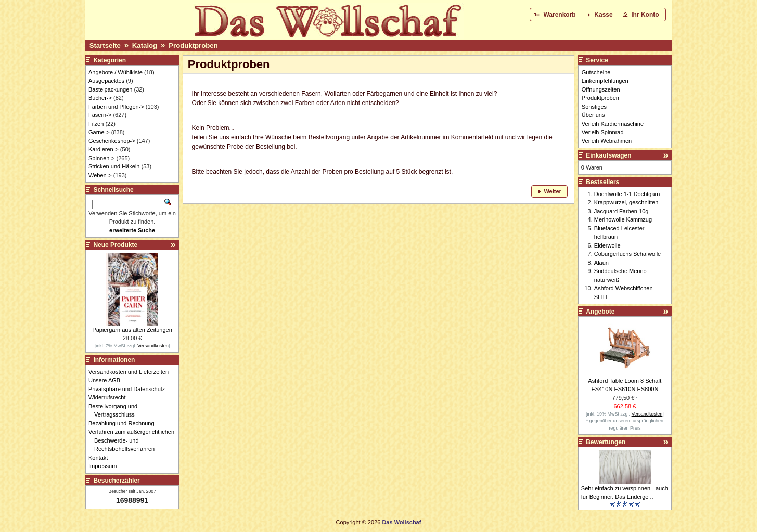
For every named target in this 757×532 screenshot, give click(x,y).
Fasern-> (100, 115)
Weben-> (100, 175)
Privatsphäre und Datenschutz (130, 389)
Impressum (105, 466)
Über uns (593, 115)
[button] (556, 15)
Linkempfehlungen (605, 81)
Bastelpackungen (110, 89)
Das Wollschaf (401, 522)
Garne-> (99, 132)
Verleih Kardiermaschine (613, 124)
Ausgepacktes (106, 81)
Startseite (105, 46)
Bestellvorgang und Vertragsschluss (116, 411)
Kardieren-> (104, 149)
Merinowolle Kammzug (623, 219)
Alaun (601, 263)
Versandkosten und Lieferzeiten (131, 372)
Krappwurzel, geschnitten (626, 202)
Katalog (145, 46)
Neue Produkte (115, 245)
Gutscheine (596, 72)
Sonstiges (594, 107)
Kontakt (101, 458)
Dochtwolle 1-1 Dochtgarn (627, 194)
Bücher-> (100, 98)
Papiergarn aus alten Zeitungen (132, 330)
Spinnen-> (101, 158)
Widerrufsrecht (110, 397)
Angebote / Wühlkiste (116, 72)
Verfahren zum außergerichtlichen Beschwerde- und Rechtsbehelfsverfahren (134, 440)
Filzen (96, 124)
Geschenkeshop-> (112, 141)
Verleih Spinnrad (603, 132)
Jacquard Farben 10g (621, 211)
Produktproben (193, 46)
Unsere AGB (107, 380)
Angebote (600, 312)
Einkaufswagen (608, 155)
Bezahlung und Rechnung (124, 423)
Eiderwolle (607, 245)
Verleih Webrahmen (607, 141)
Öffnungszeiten (601, 89)
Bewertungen (606, 442)
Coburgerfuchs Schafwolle (627, 254)
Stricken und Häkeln (114, 166)
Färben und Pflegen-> (116, 107)
